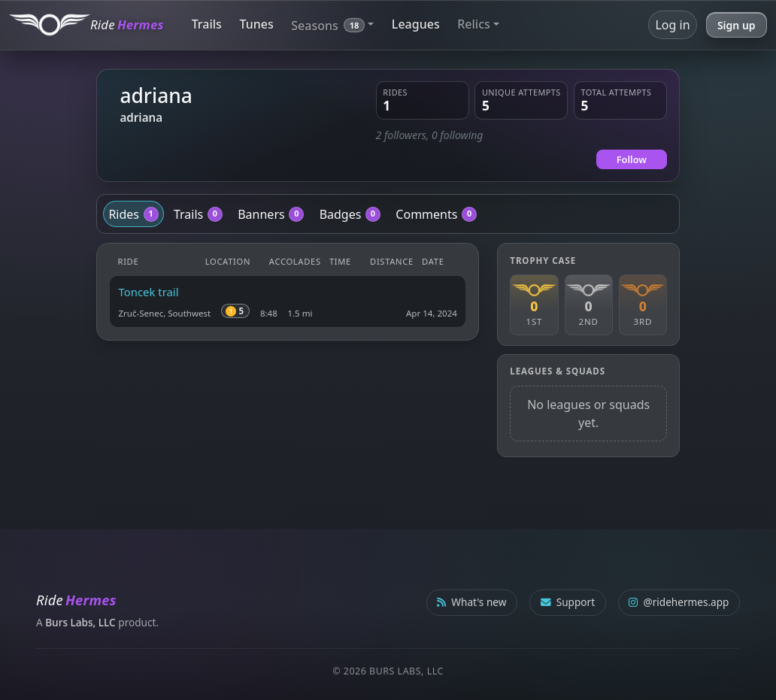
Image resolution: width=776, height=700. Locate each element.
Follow (632, 159)
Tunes (256, 24)
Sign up (737, 25)
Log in (672, 25)
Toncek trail (149, 292)
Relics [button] (474, 24)
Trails (207, 24)
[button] (332, 24)
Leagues (416, 24)
